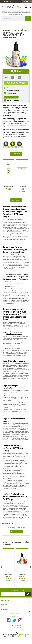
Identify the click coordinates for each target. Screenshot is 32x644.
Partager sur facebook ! (13, 100)
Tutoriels (5, 2)
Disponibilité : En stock (13, 90)
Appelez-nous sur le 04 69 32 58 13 (17, 626)
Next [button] (31, 178)
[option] (9, 179)
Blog (11, 2)
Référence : (10, 88)
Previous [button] (1, 178)
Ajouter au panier (16, 83)
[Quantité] (16, 77)
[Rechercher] (16, 18)
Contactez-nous (27, 2)
